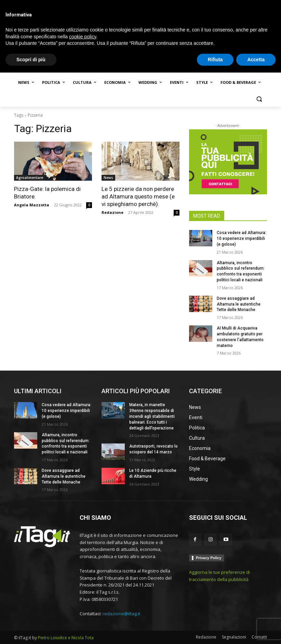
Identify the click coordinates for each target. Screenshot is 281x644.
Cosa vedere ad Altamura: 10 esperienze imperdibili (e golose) (242, 239)
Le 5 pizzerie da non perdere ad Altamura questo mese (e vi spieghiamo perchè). (138, 196)
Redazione (112, 212)
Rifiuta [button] (215, 631)
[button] (259, 99)
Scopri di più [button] (31, 631)
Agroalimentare (30, 178)
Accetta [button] (256, 631)
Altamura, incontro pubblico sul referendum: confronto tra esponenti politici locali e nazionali (66, 443)
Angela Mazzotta (32, 205)
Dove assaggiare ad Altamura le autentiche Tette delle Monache (239, 304)
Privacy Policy (209, 558)
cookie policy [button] (83, 608)
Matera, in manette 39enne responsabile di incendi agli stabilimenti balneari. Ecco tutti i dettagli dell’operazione (152, 416)
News (108, 178)
